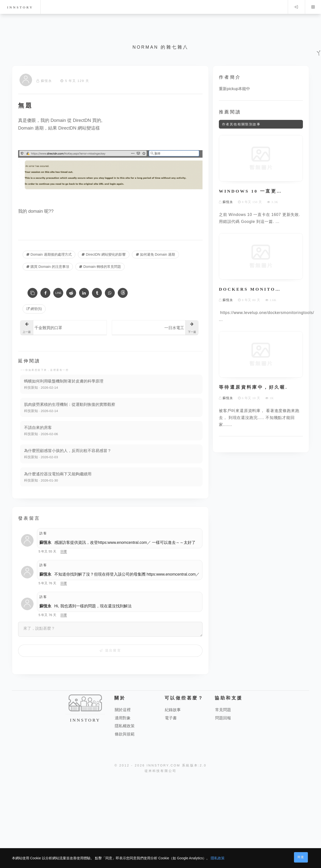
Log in (296, 7)
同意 (301, 857)
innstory (20, 7)
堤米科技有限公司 (161, 771)
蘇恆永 (45, 542)
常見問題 (223, 710)
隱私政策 (218, 858)
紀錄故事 (173, 710)
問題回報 (223, 718)
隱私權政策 (125, 726)
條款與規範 (125, 734)
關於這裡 (123, 710)
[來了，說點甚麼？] (110, 629)
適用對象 (123, 718)
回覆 (64, 551)
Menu (313, 7)
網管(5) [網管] (34, 309)
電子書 (171, 718)
